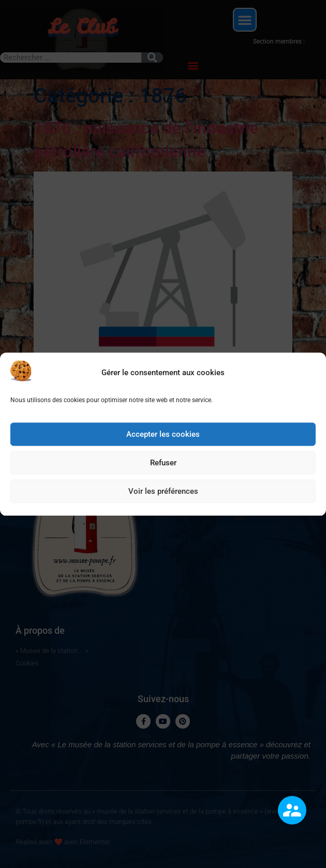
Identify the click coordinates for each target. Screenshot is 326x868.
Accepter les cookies (163, 437)
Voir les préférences (163, 494)
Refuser (163, 465)
